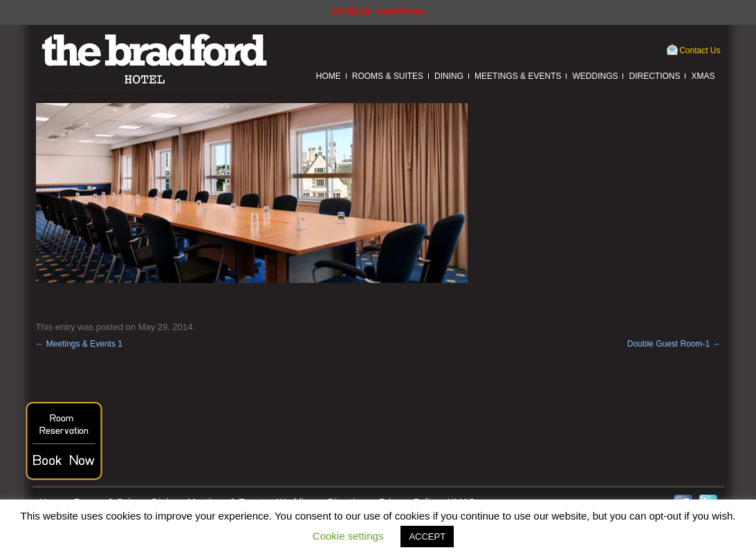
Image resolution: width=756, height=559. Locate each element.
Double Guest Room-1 (674, 344)
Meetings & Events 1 (79, 344)
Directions (654, 76)
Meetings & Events (518, 76)
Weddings (595, 76)
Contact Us (700, 51)
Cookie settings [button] (348, 536)
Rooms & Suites (388, 76)
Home (329, 76)
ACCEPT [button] (427, 537)
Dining (449, 76)
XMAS (703, 76)
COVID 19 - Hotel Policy (378, 12)
